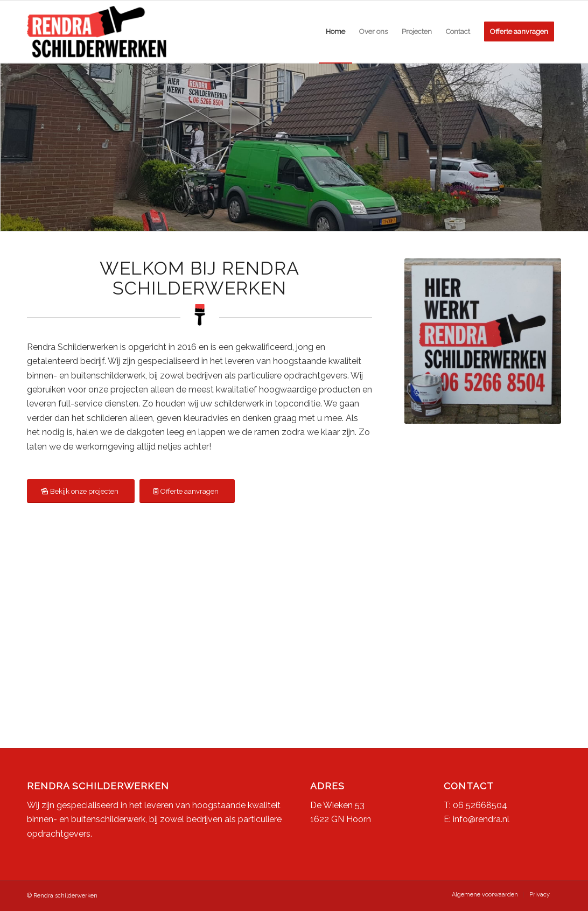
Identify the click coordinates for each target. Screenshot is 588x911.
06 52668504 (480, 805)
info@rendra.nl (481, 819)
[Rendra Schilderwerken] (97, 32)
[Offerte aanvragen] (187, 491)
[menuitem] (335, 32)
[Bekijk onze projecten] (81, 491)
